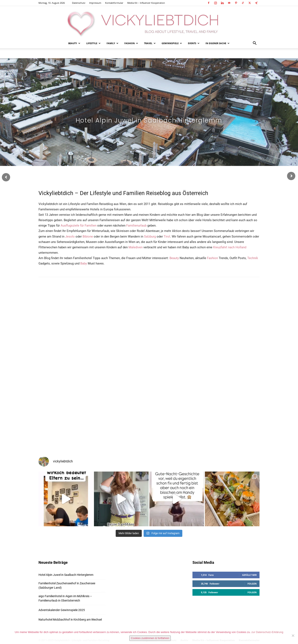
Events (194, 43)
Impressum (95, 3)
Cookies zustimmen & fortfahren (150, 638)
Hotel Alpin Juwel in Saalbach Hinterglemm (66, 575)
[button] (255, 44)
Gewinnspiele (172, 43)
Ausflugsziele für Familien (79, 226)
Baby (84, 263)
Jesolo (70, 236)
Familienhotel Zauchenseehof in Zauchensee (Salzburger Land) (67, 585)
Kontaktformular (114, 3)
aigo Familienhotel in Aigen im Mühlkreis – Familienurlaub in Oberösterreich (65, 598)
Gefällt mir (249, 575)
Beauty (74, 43)
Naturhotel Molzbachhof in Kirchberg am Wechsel (70, 620)
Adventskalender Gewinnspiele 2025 (62, 610)
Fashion (131, 43)
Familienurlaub (136, 226)
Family (112, 43)
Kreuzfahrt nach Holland (230, 247)
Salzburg (150, 236)
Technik (253, 258)
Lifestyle (93, 43)
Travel (150, 43)
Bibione (88, 236)
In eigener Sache (217, 43)
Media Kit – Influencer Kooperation (146, 3)
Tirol (167, 236)
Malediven (136, 247)
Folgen (252, 584)
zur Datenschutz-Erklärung (267, 632)
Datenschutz (79, 3)
